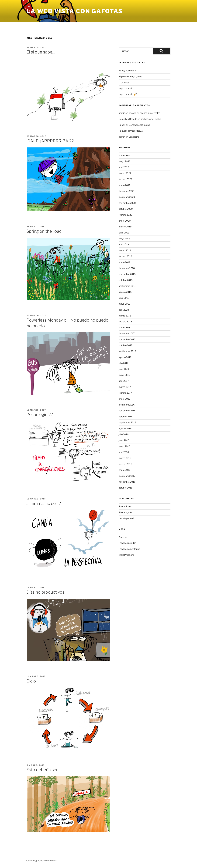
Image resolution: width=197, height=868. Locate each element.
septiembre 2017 (127, 351)
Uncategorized (126, 518)
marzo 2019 (125, 250)
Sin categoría (125, 512)
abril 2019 (124, 244)
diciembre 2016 (127, 405)
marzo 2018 (125, 316)
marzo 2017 (125, 387)
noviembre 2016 (127, 411)
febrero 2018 (125, 321)
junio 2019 (124, 233)
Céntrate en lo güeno (139, 125)
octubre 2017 (125, 345)
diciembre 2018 (127, 268)
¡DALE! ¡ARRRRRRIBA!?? (50, 141)
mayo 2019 (124, 238)
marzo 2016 (125, 458)
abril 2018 (124, 310)
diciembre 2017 (127, 333)
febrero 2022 (125, 179)
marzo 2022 (125, 173)
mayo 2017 (124, 375)
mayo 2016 (124, 446)
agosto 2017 (125, 357)
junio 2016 (124, 440)
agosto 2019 (125, 227)
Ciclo (31, 681)
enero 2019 (124, 262)
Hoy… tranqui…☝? (128, 94)
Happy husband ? (127, 71)
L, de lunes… (125, 82)
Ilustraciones (125, 506)
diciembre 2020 (127, 197)
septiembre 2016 (127, 422)
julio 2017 (123, 363)
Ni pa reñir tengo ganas (130, 76)
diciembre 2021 (127, 191)
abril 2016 (124, 452)
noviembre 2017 (127, 339)
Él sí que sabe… (41, 52)
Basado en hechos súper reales (144, 113)
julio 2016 (124, 434)
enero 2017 (124, 399)
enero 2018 (124, 328)
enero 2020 (125, 221)
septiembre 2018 (127, 286)
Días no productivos (45, 592)
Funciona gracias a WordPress (41, 860)
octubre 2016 (126, 417)
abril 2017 (124, 381)
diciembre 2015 (127, 476)
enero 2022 (124, 185)
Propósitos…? (136, 131)
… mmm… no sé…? (44, 503)
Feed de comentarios (129, 549)
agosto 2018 (125, 292)
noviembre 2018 (127, 274)
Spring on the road (44, 231)
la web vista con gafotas (75, 11)
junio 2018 (124, 298)
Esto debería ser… (44, 770)
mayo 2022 (124, 161)
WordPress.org (126, 555)
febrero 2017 (125, 393)
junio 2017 (124, 369)
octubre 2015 (126, 488)
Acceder (123, 537)
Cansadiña (134, 137)
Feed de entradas (127, 543)
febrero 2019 (125, 256)
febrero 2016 (125, 464)
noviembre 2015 (127, 482)
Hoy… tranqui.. (126, 88)
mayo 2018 (124, 304)
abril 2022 (124, 167)
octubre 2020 (126, 209)
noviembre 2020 (127, 203)
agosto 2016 (125, 428)
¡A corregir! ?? (40, 414)
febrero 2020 (125, 215)
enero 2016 (124, 470)
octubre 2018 (126, 280)
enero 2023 (125, 155)
